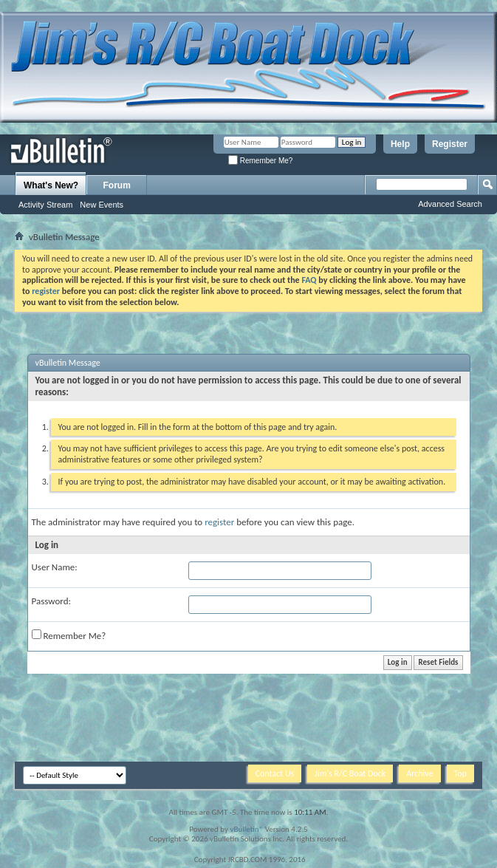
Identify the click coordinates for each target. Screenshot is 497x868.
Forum (117, 185)
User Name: (55, 567)
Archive (419, 773)
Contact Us (275, 773)
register (219, 522)
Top (460, 773)
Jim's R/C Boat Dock (350, 773)
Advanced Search (450, 204)
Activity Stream (45, 205)
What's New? (51, 185)
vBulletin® (246, 829)
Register (450, 144)
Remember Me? (260, 161)
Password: (51, 601)
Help (400, 144)
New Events (102, 205)
